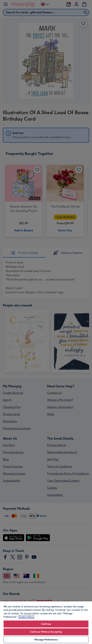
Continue (46, 624)
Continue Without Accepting (46, 632)
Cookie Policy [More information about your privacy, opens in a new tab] (26, 617)
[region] (46, 622)
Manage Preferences (46, 640)
